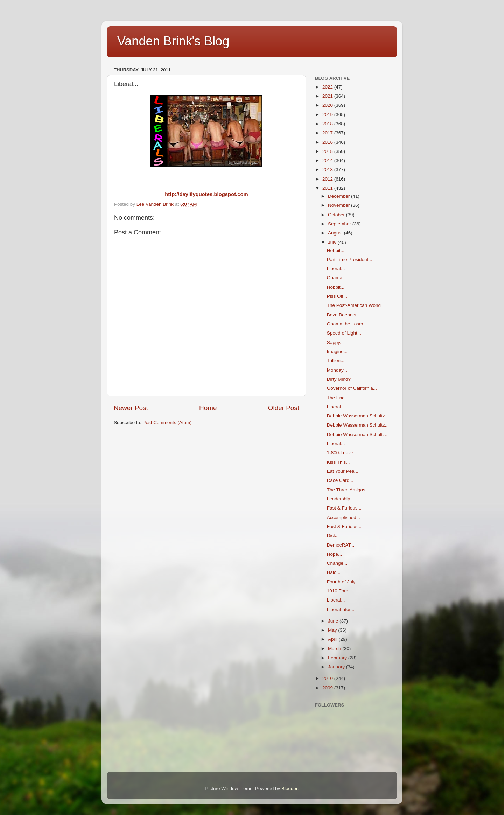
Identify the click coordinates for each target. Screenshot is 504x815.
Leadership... (341, 499)
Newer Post (131, 408)
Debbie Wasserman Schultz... (358, 416)
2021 (328, 96)
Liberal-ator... (341, 609)
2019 (328, 115)
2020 (328, 105)
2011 (328, 188)
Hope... (335, 554)
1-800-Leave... (342, 453)
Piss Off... (337, 296)
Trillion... (336, 361)
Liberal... (336, 269)
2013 (328, 170)
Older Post (284, 408)
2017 (328, 133)
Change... (337, 563)
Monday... (337, 370)
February (338, 658)
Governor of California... (352, 388)
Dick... (334, 536)
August (336, 233)
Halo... (334, 572)
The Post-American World (354, 305)
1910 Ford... (340, 591)
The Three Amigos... (348, 490)
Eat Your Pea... (343, 471)
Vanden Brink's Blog (173, 41)
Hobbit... (336, 250)
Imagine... (337, 352)
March (335, 649)
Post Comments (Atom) (167, 423)
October (337, 215)
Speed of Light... (344, 333)
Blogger (289, 789)
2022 (328, 87)
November (339, 205)
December (339, 196)
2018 (328, 124)
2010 (328, 678)
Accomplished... (344, 517)
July (333, 242)
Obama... (337, 278)
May (333, 630)
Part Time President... (350, 259)
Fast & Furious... (344, 508)
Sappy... (335, 342)
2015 (328, 151)
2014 (328, 160)
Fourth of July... (343, 582)
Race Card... (340, 480)
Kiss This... (338, 462)
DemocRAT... (341, 545)
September (340, 224)
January (337, 667)
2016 (328, 142)
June (334, 621)
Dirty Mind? (339, 379)
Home (208, 408)
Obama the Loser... (347, 324)
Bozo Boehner (342, 315)
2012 (328, 179)
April (333, 639)
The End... (338, 398)
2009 (328, 688)
